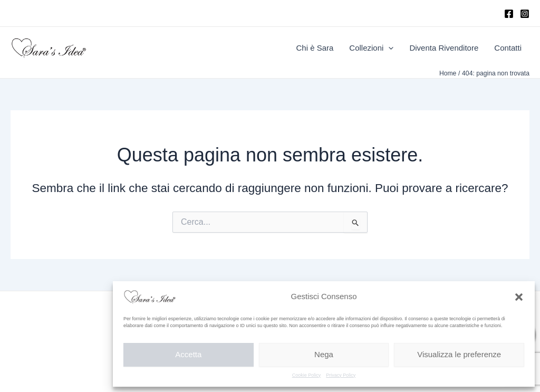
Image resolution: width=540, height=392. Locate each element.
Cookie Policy (307, 375)
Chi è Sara (315, 48)
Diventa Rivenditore (444, 48)
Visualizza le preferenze (459, 354)
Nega (324, 354)
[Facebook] (509, 14)
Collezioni (371, 48)
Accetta (188, 354)
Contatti (508, 48)
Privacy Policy (341, 375)
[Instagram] (525, 14)
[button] (519, 297)
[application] (388, 48)
